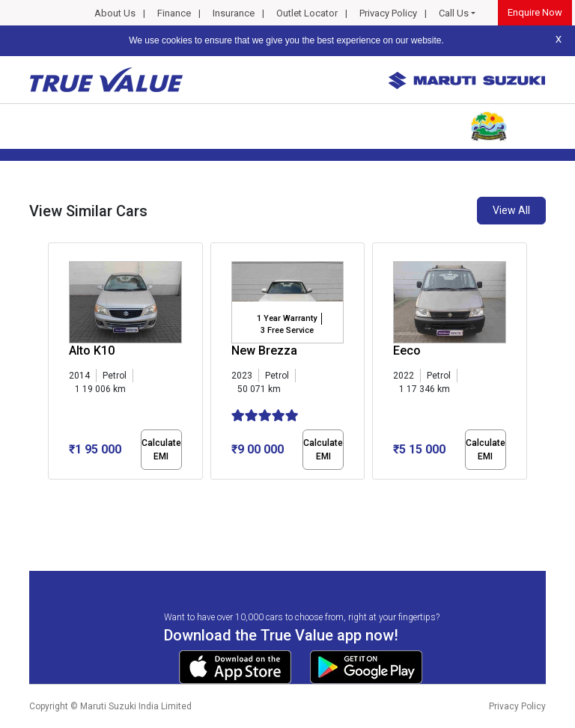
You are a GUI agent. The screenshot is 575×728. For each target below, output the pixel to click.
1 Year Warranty (287, 318)
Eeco (407, 351)
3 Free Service (287, 330)
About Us (115, 13)
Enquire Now (535, 12)
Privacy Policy (388, 13)
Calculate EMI (161, 450)
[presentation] (56, 364)
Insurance (234, 13)
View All (511, 210)
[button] (52, 492)
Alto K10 (92, 351)
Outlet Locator (307, 13)
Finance (174, 13)
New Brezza (264, 351)
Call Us (454, 13)
